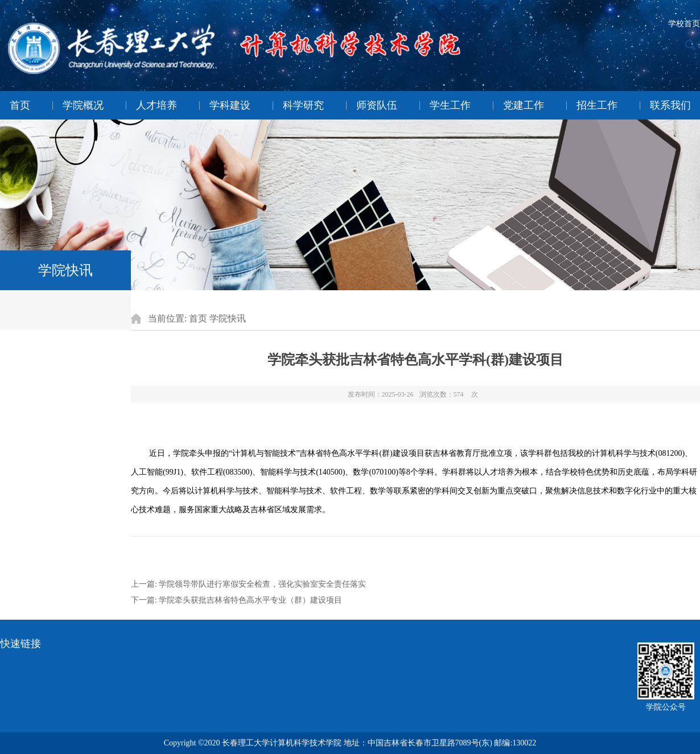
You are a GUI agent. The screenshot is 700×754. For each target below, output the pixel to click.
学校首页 (684, 24)
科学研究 (303, 105)
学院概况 (83, 105)
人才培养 (157, 105)
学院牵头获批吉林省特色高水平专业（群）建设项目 (250, 600)
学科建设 (230, 105)
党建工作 (524, 105)
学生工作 (450, 105)
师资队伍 (377, 105)
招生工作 (597, 105)
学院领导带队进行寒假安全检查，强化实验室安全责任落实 (262, 584)
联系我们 (670, 105)
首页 (20, 105)
